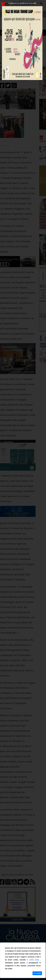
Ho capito (37, 973)
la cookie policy (34, 960)
